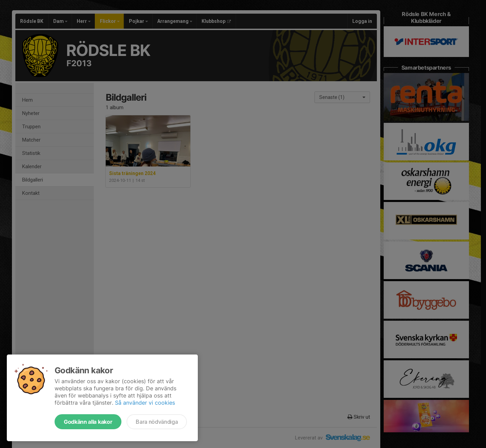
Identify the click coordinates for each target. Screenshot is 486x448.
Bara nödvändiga (157, 422)
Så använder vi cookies (145, 403)
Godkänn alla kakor (88, 422)
